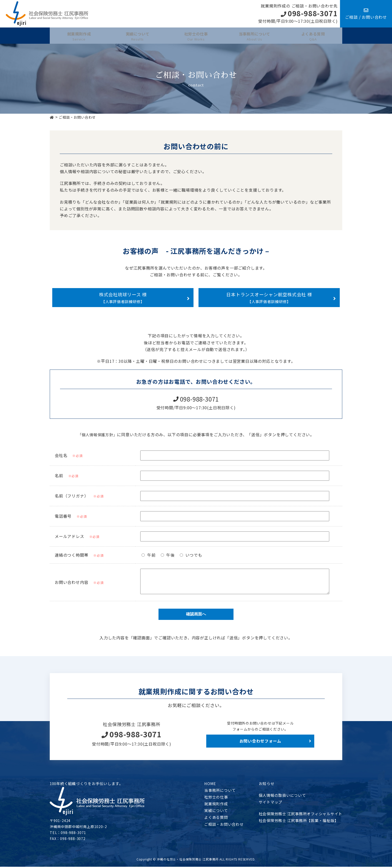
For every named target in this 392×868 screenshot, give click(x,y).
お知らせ (261, 785)
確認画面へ (196, 616)
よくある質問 (208, 819)
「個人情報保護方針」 (97, 432)
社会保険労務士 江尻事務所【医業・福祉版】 (295, 822)
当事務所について (212, 791)
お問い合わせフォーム (260, 742)
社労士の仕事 (208, 798)
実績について (208, 812)
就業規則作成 (208, 805)
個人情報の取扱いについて (278, 796)
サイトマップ (265, 803)
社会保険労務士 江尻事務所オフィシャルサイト (297, 815)
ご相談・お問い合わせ (217, 825)
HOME (202, 785)
